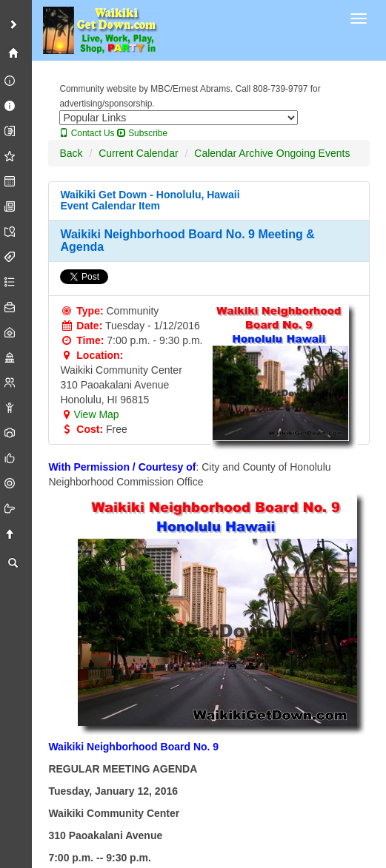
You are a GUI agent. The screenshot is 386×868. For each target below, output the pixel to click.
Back (71, 153)
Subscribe (142, 133)
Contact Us (87, 133)
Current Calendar (138, 153)
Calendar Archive (234, 153)
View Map (89, 414)
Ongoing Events (313, 153)
